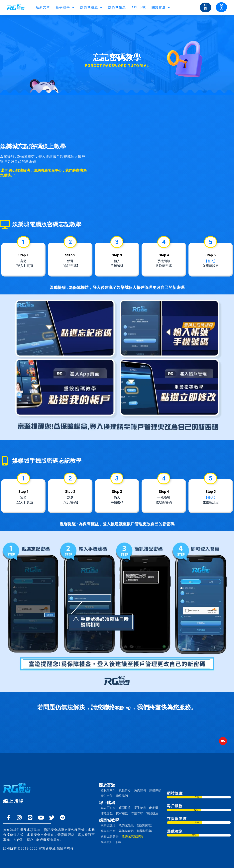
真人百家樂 (108, 804)
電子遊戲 (140, 804)
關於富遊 (161, 7)
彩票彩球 (137, 809)
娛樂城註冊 (108, 821)
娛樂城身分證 (110, 833)
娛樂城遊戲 (91, 7)
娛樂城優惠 (117, 7)
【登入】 (211, 259)
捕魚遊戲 (107, 809)
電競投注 (152, 809)
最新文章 (43, 7)
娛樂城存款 (144, 821)
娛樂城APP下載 (111, 838)
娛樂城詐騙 (144, 827)
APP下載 (139, 7)
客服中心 (55, 170)
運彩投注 (125, 804)
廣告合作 (107, 792)
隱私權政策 (108, 786)
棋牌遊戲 (122, 809)
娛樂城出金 (108, 827)
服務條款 (155, 786)
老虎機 (154, 804)
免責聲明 (140, 786)
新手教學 (65, 7)
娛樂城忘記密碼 (132, 833)
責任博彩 (125, 786)
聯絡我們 (122, 792)
